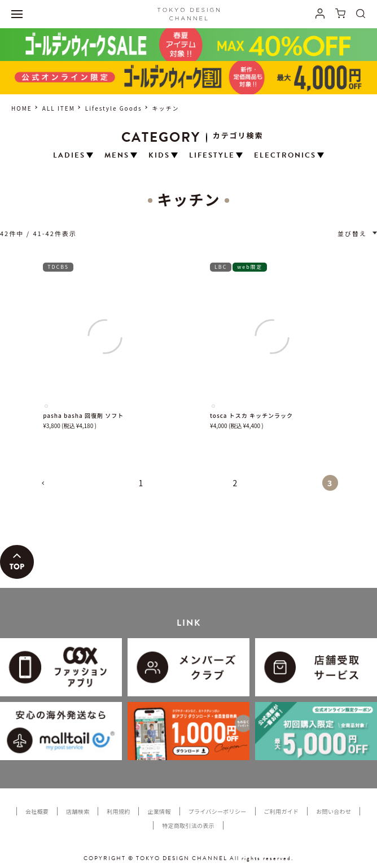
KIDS (159, 156)
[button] (47, 488)
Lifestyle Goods (114, 108)
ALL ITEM (59, 108)
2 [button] (236, 483)
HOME (22, 108)
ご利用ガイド (282, 811)
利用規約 (118, 811)
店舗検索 (78, 811)
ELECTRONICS (285, 156)
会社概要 (37, 811)
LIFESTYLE (212, 156)
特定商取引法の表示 (188, 825)
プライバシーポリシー (218, 811)
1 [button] (142, 483)
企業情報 (159, 811)
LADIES (69, 156)
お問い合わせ (334, 811)
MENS (117, 156)
